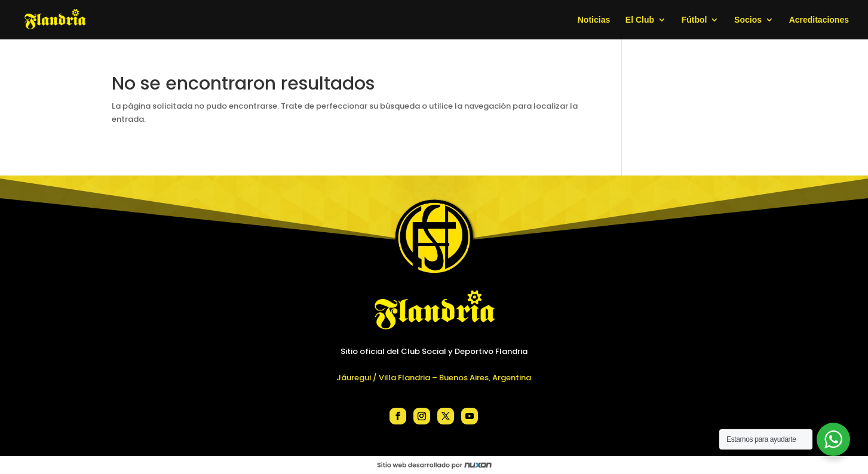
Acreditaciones (819, 20)
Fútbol (694, 20)
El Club (640, 20)
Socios (748, 20)
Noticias (594, 20)
